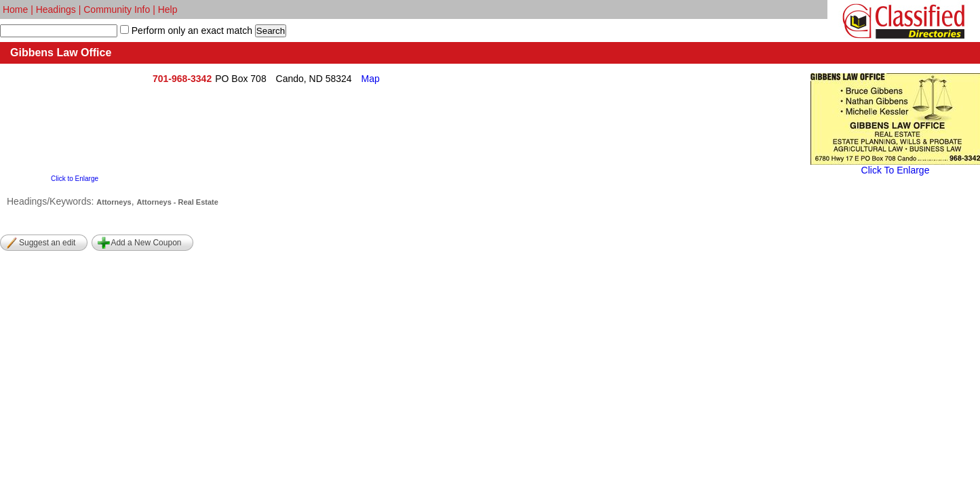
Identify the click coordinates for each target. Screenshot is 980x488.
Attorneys (114, 202)
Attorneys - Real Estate (177, 202)
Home (15, 9)
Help (168, 9)
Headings (56, 9)
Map (371, 79)
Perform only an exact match (191, 30)
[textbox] (59, 31)
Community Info (117, 9)
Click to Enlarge (75, 179)
